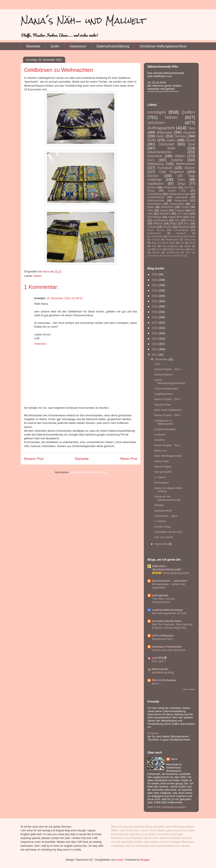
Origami (180, 210)
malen (171, 140)
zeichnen (156, 123)
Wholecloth (170, 187)
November (162, 544)
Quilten (188, 112)
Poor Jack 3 (159, 661)
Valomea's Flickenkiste (167, 647)
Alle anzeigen (189, 689)
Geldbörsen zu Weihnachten (164, 422)
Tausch (156, 252)
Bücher (152, 187)
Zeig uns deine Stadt (163, 243)
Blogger (145, 860)
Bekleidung (156, 164)
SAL (178, 220)
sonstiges (157, 112)
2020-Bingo (155, 217)
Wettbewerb (172, 239)
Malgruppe (165, 132)
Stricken (180, 136)
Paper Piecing (156, 230)
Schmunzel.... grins (166, 516)
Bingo (173, 223)
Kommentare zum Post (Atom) (88, 472)
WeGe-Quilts (160, 669)
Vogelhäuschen (164, 394)
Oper (192, 217)
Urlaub (191, 220)
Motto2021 (167, 207)
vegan (187, 246)
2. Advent (160, 521)
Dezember (162, 359)
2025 (155, 280)
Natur (160, 136)
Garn (181, 180)
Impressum (78, 46)
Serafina (159, 440)
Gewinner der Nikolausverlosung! (167, 498)
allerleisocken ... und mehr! (170, 581)
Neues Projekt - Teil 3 (167, 415)
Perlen (181, 256)
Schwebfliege (181, 230)
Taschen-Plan (163, 405)
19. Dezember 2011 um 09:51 (65, 298)
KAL (187, 223)
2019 (155, 312)
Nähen (38, 276)
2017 (155, 323)
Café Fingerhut (171, 172)
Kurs (151, 160)
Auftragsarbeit (161, 128)
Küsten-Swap (162, 527)
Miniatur (159, 505)
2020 (155, 306)
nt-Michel (153, 733)
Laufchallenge (156, 197)
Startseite (33, 46)
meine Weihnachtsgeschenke (170, 382)
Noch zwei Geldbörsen (168, 410)
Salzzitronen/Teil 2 (162, 639)
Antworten (40, 344)
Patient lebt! (161, 461)
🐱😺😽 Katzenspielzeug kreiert (171, 573)
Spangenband (163, 511)
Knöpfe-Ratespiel (165, 429)
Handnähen (155, 204)
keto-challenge (170, 246)
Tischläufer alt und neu (168, 532)
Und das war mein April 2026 (169, 650)
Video (188, 252)
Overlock (181, 233)
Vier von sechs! (164, 537)
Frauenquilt (177, 204)
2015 (155, 333)
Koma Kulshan (175, 236)
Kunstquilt (165, 168)
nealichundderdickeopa (167, 610)
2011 (155, 355)
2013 (155, 344)
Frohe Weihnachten (166, 389)
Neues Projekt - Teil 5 (167, 369)
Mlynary (158, 223)
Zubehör (177, 160)
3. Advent (160, 477)
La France (183, 214)
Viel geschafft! (163, 472)
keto (154, 246)
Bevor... (156, 684)
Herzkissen (168, 256)
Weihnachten (186, 164)
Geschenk (155, 156)
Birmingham (153, 256)
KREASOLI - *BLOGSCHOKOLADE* (167, 568)
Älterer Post (129, 459)
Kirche (185, 207)
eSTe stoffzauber (163, 636)
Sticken (190, 168)
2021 (155, 301)
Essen (191, 140)
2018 (155, 317)
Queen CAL (177, 191)
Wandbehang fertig (163, 672)
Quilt (192, 144)
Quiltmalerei (161, 220)
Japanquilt (181, 197)
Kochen (153, 176)
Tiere (191, 128)
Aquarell (189, 132)
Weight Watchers (176, 249)
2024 (155, 285)
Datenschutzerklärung (113, 46)
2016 (155, 328)
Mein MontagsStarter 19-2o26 (169, 613)
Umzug (156, 239)
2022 (155, 296)
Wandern (165, 214)
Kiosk (192, 243)
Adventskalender (160, 152)
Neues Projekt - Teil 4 (167, 399)
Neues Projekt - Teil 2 (167, 445)
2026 (155, 274)
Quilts (55, 46)
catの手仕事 (159, 658)
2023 (155, 290)
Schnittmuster (173, 252)
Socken (167, 227)
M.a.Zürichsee (155, 236)
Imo (182, 243)
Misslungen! (161, 483)
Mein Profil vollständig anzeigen (167, 807)
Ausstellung (155, 194)
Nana (174, 759)
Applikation (155, 184)
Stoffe (152, 140)
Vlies (150, 210)
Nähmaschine (156, 200)
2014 (155, 339)
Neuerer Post (34, 459)
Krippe (164, 210)
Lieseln (152, 227)
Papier (192, 236)
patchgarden (160, 595)
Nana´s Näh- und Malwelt (83, 21)
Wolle (171, 148)
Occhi (159, 249)
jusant (120, 860)
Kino (193, 249)
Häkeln (180, 156)
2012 (155, 349)
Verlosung (190, 239)
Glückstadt (166, 144)
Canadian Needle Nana (167, 621)
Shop (181, 184)
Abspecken (181, 200)
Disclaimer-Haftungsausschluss (163, 46)
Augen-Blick (175, 217)
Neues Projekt (163, 467)
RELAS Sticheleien (164, 680)
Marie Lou (160, 451)
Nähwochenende (179, 194)
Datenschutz (154, 233)
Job (149, 249)
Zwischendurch (163, 374)
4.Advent (160, 435)
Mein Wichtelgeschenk (168, 456)
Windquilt (184, 227)
